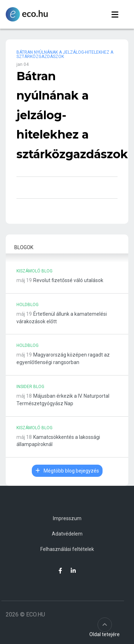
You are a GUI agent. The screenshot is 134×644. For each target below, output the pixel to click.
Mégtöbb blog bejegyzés (67, 471)
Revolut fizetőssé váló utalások (68, 280)
